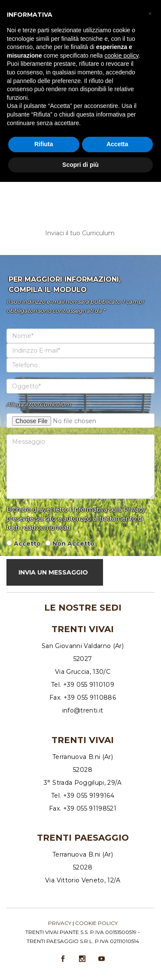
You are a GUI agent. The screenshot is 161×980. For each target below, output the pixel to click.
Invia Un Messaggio (53, 572)
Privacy (60, 923)
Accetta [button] (117, 144)
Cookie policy (96, 923)
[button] (150, 14)
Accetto (27, 544)
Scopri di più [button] (80, 165)
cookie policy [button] (121, 55)
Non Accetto (73, 544)
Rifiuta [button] (44, 144)
